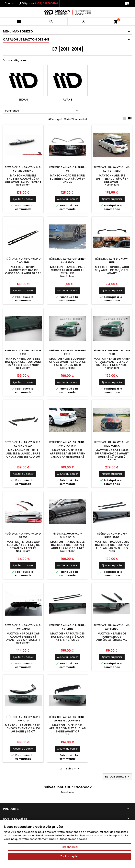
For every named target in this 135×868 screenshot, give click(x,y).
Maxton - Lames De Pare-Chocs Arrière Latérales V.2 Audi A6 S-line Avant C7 (112, 638)
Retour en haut (118, 777)
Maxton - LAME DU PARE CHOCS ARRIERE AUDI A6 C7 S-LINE (67, 270)
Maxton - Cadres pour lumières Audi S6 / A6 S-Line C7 (67, 179)
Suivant (73, 769)
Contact (10, 3)
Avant (67, 100)
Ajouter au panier (23, 199)
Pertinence (42, 111)
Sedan (23, 100)
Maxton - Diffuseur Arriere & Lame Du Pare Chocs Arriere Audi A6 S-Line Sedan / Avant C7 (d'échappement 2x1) (23, 457)
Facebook (68, 792)
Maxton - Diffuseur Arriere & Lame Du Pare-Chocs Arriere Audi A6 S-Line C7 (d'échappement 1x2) (67, 457)
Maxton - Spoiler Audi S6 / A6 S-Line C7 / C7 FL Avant (112, 270)
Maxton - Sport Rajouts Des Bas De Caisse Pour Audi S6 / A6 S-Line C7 (23, 272)
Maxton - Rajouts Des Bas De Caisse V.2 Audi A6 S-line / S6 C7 (67, 637)
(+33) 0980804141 (46, 3)
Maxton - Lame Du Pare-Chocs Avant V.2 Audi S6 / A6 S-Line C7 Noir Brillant (112, 363)
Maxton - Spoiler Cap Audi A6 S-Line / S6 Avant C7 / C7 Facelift (23, 637)
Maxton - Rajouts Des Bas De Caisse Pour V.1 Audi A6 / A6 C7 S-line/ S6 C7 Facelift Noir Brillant (67, 548)
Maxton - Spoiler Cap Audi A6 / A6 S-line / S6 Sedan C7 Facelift (23, 545)
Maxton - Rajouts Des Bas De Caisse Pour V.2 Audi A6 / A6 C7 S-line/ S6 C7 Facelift (112, 547)
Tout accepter (70, 856)
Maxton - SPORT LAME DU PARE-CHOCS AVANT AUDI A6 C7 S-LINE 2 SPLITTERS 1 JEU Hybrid (112, 455)
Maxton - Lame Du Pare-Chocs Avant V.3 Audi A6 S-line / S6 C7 (23, 728)
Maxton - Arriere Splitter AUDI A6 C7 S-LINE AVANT (112, 179)
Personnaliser (70, 847)
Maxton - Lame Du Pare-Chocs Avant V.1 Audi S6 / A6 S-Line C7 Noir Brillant (67, 363)
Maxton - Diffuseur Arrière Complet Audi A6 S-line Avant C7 (67, 728)
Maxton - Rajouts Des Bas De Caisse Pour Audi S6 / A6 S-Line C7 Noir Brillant (23, 363)
